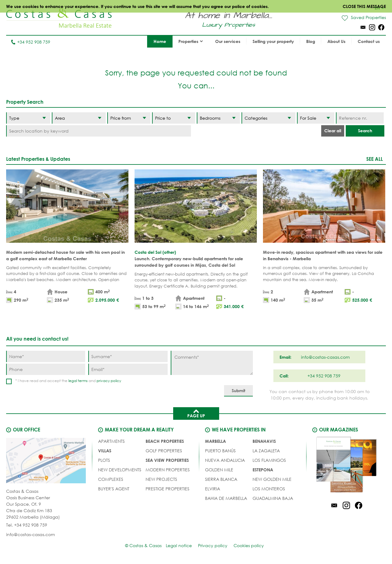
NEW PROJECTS (161, 479)
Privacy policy (213, 545)
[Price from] (129, 118)
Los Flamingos (269, 460)
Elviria (213, 489)
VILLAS (105, 451)
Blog (311, 41)
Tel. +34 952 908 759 (27, 525)
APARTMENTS (111, 441)
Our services (228, 41)
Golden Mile (219, 470)
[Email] (128, 369)
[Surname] (128, 356)
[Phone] (46, 369)
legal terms (78, 381)
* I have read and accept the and (68, 381)
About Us (336, 41)
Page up (196, 413)
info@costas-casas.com (30, 534)
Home (160, 41)
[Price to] (174, 118)
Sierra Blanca (221, 479)
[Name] (46, 356)
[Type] (28, 118)
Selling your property (273, 41)
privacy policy (109, 381)
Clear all (333, 131)
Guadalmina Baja (273, 498)
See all (375, 159)
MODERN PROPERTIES (168, 470)
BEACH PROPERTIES (165, 441)
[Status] (316, 118)
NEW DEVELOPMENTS (120, 470)
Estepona (263, 470)
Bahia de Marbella (226, 498)
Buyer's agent (114, 489)
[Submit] (238, 391)
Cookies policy (249, 545)
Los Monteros (269, 489)
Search (365, 131)
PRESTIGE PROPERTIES (167, 489)
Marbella (215, 441)
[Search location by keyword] (99, 131)
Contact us (369, 41)
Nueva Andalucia (225, 460)
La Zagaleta (266, 451)
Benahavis (264, 441)
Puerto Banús (220, 451)
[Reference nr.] (360, 118)
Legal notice (179, 545)
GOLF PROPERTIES (164, 451)
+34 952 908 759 (30, 42)
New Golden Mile (272, 479)
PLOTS (104, 460)
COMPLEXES (111, 479)
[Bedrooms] (218, 118)
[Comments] (212, 363)
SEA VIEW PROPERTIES (167, 460)
